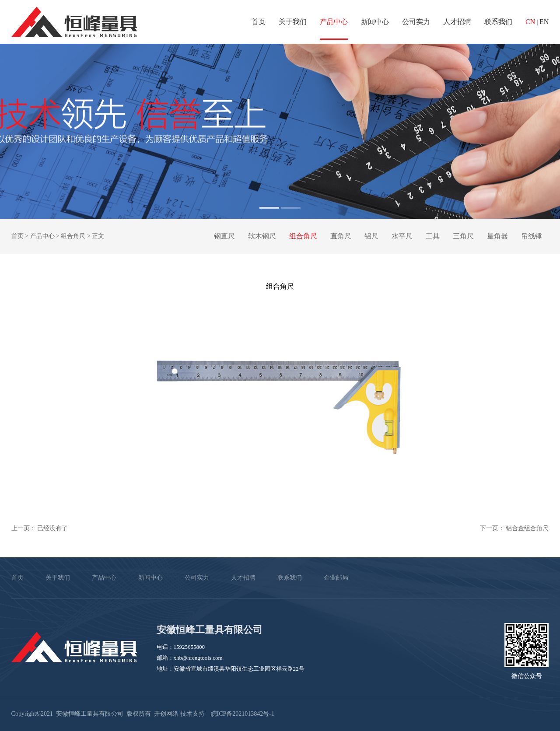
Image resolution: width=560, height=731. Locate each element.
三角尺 (463, 236)
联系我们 (498, 22)
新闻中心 (375, 22)
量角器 (497, 236)
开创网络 (166, 714)
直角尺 (341, 236)
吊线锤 (532, 236)
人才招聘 (457, 22)
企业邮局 (336, 578)
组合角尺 (73, 236)
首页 (259, 22)
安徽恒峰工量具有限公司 (74, 22)
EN (544, 22)
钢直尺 (224, 236)
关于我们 (293, 22)
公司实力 (416, 22)
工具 (433, 236)
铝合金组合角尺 (527, 528)
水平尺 (402, 236)
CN (530, 22)
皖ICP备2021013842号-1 (243, 714)
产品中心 (334, 22)
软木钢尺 (262, 236)
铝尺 (371, 236)
